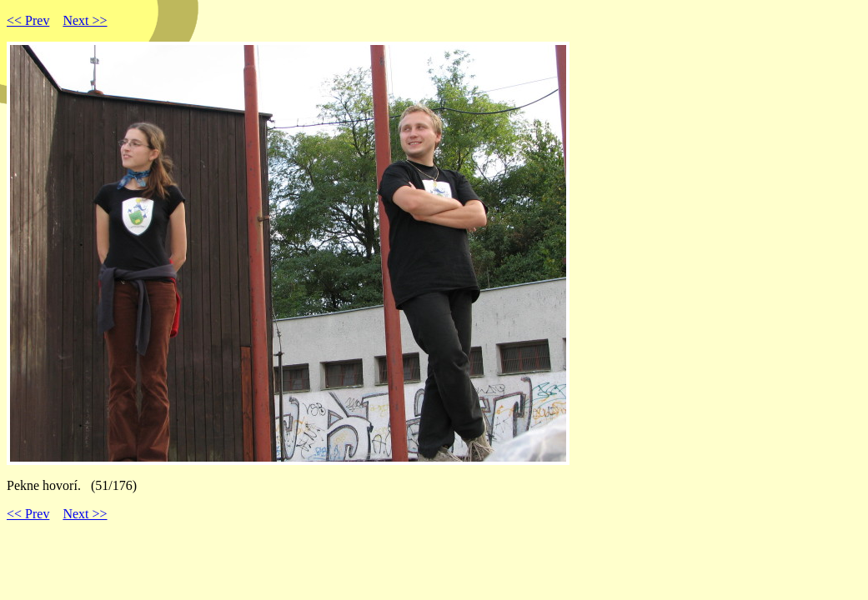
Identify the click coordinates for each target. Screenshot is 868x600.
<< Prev (28, 20)
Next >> (85, 20)
